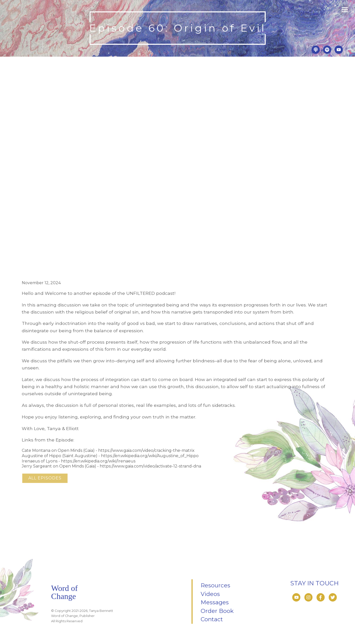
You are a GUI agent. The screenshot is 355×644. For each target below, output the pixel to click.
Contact (212, 619)
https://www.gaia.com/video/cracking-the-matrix (146, 450)
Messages (215, 602)
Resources (215, 585)
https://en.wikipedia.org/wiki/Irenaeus (98, 461)
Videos (210, 594)
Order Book (217, 611)
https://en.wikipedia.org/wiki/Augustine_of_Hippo (150, 456)
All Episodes (45, 478)
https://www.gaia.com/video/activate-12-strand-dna (150, 466)
